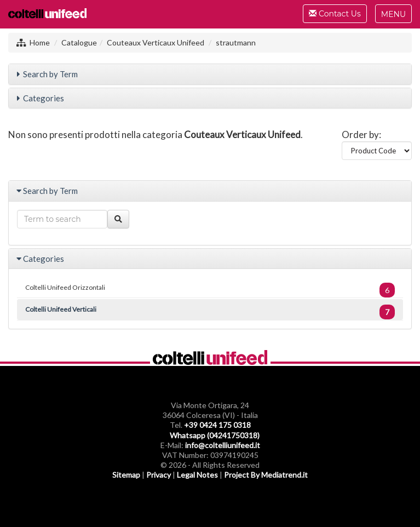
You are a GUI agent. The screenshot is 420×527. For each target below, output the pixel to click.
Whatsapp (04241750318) (215, 435)
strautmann (236, 42)
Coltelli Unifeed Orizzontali (210, 290)
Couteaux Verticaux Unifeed (156, 42)
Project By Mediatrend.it (266, 475)
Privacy (159, 475)
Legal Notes (197, 475)
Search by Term (50, 74)
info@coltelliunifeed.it (223, 445)
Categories (44, 98)
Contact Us (334, 15)
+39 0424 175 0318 (217, 425)
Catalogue (79, 42)
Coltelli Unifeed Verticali (210, 312)
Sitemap (126, 475)
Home (40, 42)
